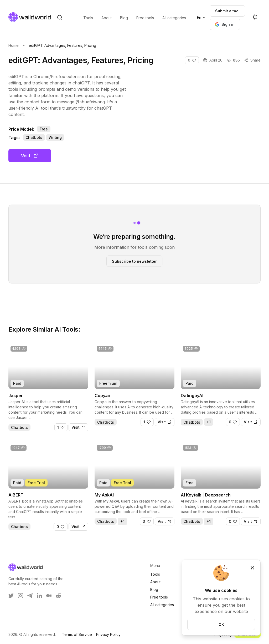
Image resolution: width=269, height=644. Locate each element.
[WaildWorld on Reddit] (58, 596)
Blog (154, 589)
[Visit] (78, 427)
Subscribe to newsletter (134, 261)
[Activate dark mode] (255, 18)
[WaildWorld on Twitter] (11, 596)
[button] (225, 24)
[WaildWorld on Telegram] (30, 596)
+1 (209, 422)
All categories (162, 605)
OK (221, 624)
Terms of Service (77, 634)
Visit (30, 156)
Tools (155, 574)
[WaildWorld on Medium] (49, 596)
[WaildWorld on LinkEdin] (39, 596)
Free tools (159, 597)
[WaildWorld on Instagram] (20, 596)
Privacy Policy (108, 634)
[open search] (60, 18)
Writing (55, 137)
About (155, 582)
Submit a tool (227, 11)
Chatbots (34, 137)
